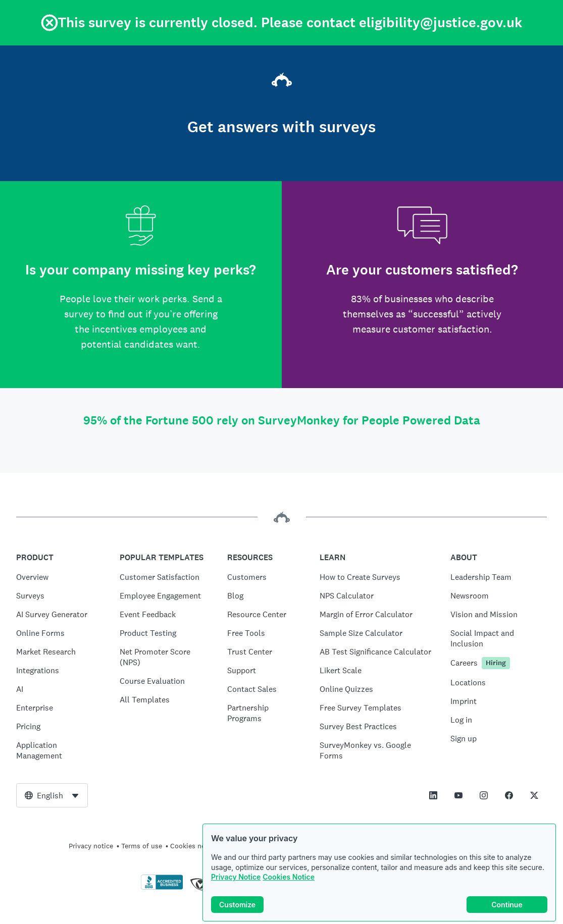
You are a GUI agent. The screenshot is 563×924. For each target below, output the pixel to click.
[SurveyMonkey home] (282, 81)
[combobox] (52, 795)
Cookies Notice (289, 877)
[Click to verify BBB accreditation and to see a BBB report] (162, 888)
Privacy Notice (236, 877)
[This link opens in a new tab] (433, 795)
